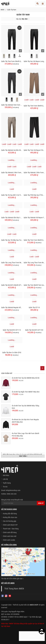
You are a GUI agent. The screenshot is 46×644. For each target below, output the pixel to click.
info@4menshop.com (13, 490)
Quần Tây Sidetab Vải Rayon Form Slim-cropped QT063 (34, 218)
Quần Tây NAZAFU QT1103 (34, 330)
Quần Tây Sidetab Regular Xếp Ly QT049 (12, 307)
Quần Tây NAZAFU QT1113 (12, 330)
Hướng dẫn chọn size (10, 517)
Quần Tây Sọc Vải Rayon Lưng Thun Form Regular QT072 (34, 61)
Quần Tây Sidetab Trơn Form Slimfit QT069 (12, 105)
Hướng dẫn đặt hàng (10, 514)
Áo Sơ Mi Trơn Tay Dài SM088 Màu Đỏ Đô (26, 378)
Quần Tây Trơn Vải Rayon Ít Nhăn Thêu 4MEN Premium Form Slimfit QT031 (34, 150)
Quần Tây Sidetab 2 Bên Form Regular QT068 (34, 173)
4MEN (2, 10)
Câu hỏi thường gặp (10, 521)
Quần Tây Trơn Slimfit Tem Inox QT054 (34, 285)
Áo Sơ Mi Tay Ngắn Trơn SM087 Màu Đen (26, 392)
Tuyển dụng (7, 483)
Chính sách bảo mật (10, 536)
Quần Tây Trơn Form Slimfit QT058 (34, 240)
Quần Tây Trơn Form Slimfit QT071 (12, 61)
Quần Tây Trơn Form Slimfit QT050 (34, 106)
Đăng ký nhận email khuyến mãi (23, 502)
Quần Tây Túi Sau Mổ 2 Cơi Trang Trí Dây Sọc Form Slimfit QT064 (12, 195)
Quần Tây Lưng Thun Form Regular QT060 (12, 263)
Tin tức (5, 487)
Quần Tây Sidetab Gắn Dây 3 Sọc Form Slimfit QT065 (12, 218)
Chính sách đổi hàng (10, 532)
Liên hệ (5, 479)
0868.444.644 (12, 494)
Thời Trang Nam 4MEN (14, 589)
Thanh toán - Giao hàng (11, 529)
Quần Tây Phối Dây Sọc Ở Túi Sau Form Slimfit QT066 (34, 195)
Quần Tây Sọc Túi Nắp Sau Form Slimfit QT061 (12, 240)
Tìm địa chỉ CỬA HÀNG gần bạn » (12, 579)
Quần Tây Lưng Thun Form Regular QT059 (34, 263)
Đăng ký (41, 503)
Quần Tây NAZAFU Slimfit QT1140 (12, 285)
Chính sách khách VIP (10, 525)
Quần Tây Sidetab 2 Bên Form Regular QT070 (12, 173)
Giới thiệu (6, 475)
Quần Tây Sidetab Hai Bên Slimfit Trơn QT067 (12, 150)
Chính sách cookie (9, 540)
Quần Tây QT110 (34, 307)
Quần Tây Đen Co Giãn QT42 (12, 352)
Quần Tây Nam (12, 10)
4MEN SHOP (34, 605)
